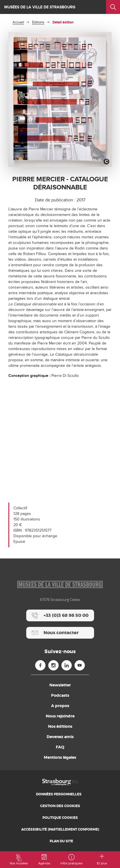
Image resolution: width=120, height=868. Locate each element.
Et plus (102, 860)
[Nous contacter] (60, 633)
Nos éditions (60, 726)
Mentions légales (60, 757)
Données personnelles (59, 794)
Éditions (38, 22)
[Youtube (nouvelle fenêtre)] (80, 665)
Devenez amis (60, 737)
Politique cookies (60, 818)
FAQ (60, 747)
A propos (60, 706)
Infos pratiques (71, 860)
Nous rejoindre (60, 716)
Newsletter (60, 685)
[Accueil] (60, 782)
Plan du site (61, 841)
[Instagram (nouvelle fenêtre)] (53, 665)
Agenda (44, 860)
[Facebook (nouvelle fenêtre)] (40, 665)
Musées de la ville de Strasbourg (40, 7)
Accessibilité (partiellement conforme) (60, 829)
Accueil (18, 22)
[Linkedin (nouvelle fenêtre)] (67, 665)
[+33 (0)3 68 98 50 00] (60, 615)
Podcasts (60, 695)
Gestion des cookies (60, 806)
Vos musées (19, 860)
